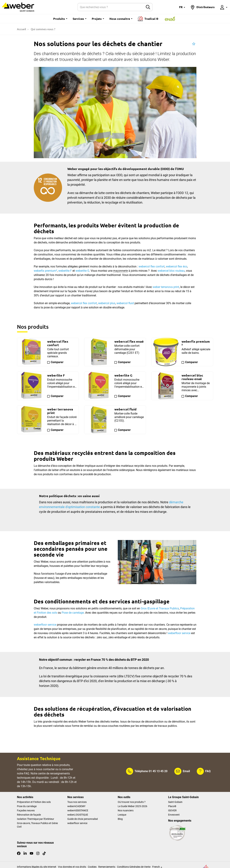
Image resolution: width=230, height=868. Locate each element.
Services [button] (80, 19)
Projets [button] (98, 19)
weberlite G (82, 271)
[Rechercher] (111, 7)
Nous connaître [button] (121, 19)
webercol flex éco (177, 266)
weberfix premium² (45, 271)
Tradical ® (148, 19)
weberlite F (65, 271)
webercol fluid (125, 303)
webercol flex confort (152, 266)
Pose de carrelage (73, 613)
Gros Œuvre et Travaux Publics (160, 608)
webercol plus (107, 303)
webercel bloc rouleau (171, 271)
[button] (182, 7)
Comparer (57, 362)
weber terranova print (166, 287)
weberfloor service (179, 633)
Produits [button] (60, 19)
